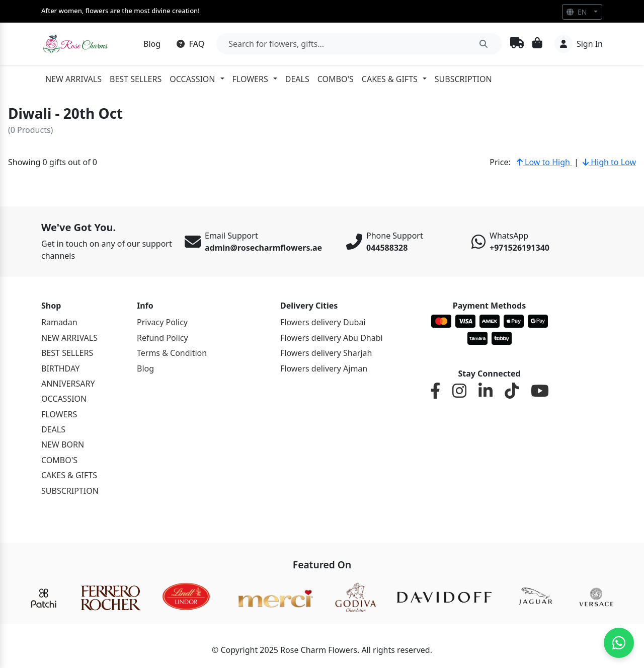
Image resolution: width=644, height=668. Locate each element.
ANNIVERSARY (68, 384)
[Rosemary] (76, 44)
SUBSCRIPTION (463, 79)
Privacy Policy (162, 322)
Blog (152, 44)
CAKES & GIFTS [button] (390, 79)
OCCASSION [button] (192, 79)
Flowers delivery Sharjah (326, 353)
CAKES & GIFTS (69, 475)
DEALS (297, 79)
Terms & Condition (172, 353)
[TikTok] (512, 391)
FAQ (190, 44)
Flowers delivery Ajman (324, 368)
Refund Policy (163, 338)
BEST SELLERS (136, 79)
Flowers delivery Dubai (323, 322)
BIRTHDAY (60, 368)
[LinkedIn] (486, 391)
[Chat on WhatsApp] (619, 643)
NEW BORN (63, 444)
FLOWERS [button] (250, 79)
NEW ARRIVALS (73, 79)
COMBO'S (336, 79)
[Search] (359, 44)
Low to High (544, 162)
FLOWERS (59, 414)
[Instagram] (459, 391)
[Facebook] (435, 391)
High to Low (609, 162)
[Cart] (537, 44)
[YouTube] (540, 391)
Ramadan (59, 322)
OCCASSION (64, 399)
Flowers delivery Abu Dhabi (332, 338)
